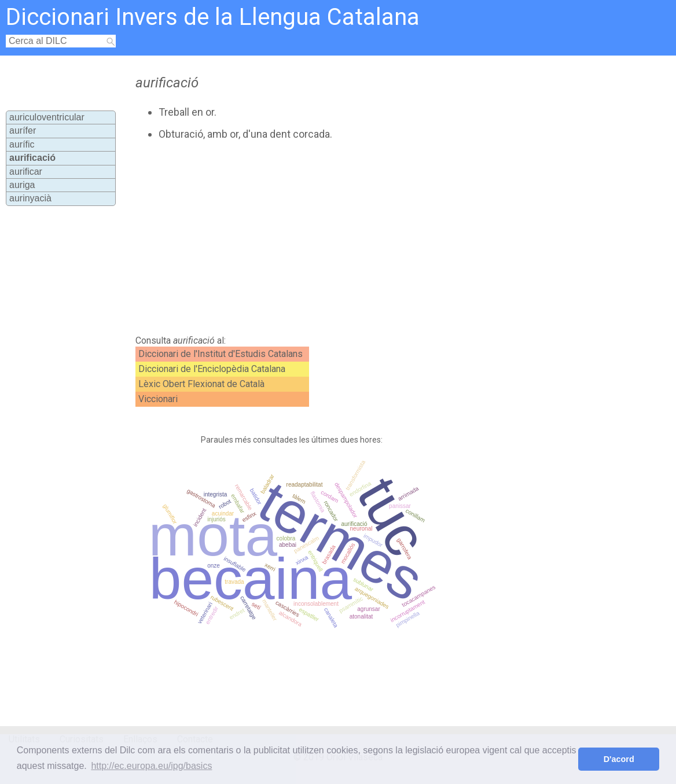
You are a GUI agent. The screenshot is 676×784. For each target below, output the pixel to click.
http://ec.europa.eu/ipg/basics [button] (151, 766)
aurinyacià (30, 198)
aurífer (23, 130)
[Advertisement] (329, 238)
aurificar (26, 172)
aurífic (22, 144)
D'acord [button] (619, 759)
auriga (22, 185)
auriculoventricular (47, 117)
